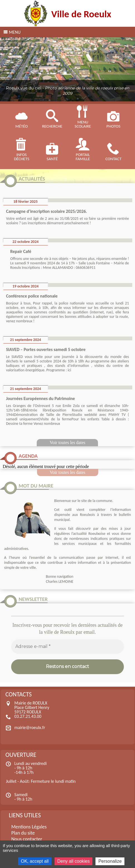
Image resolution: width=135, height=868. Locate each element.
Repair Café (21, 251)
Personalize (110, 861)
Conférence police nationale (32, 296)
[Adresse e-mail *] (68, 647)
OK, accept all (35, 861)
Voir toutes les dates (67, 442)
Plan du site (23, 833)
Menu (15, 32)
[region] (67, 69)
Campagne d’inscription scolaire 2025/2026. (47, 211)
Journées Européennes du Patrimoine (40, 398)
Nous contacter (27, 839)
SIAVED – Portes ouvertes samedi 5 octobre (46, 349)
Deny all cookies (74, 861)
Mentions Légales (29, 827)
